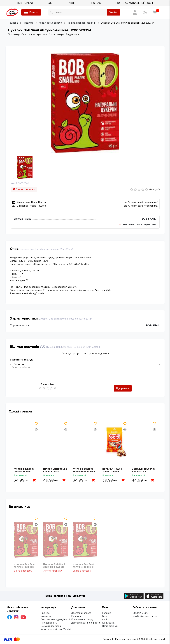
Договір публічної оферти (86, 623)
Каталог (31, 12)
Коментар (19, 364)
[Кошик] (155, 12)
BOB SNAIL (149, 219)
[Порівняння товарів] (145, 12)
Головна (107, 613)
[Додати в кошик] (34, 480)
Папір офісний (110, 626)
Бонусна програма (51, 626)
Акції (105, 620)
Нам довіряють (49, 623)
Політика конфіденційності (55, 620)
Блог (105, 616)
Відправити (123, 388)
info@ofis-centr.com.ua (145, 616)
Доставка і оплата (81, 613)
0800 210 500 (140, 613)
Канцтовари (109, 623)
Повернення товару (82, 620)
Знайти (113, 12)
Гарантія (76, 616)
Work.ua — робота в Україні (56, 629)
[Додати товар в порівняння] (36, 429)
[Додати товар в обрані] (36, 424)
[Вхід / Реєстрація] (135, 12)
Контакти (46, 616)
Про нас (45, 613)
